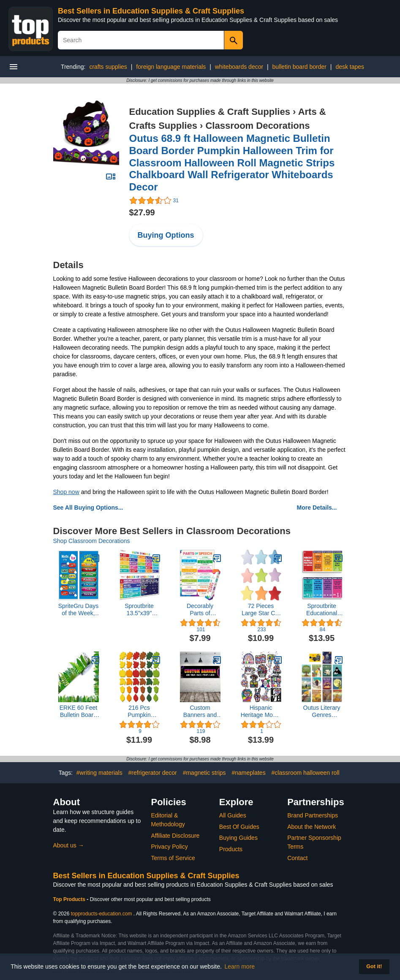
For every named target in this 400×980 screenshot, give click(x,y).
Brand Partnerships (313, 815)
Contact (297, 858)
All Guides (233, 815)
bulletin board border (299, 67)
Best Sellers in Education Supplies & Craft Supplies (151, 11)
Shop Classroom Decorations (92, 541)
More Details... (317, 508)
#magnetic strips (204, 773)
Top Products (70, 899)
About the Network (312, 827)
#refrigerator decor (153, 773)
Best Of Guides (239, 827)
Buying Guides (238, 838)
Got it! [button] (374, 966)
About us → (69, 845)
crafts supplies (108, 67)
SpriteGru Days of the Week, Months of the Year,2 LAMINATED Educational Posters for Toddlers (79, 610)
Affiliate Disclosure (176, 836)
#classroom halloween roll (306, 773)
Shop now (66, 492)
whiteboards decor (239, 67)
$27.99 (142, 212)
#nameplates (248, 773)
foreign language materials (171, 67)
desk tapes (350, 67)
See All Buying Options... (88, 508)
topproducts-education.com (102, 914)
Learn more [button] (240, 966)
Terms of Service (173, 858)
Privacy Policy (170, 847)
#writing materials (99, 773)
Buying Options (166, 235)
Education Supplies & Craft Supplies (210, 112)
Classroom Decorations (257, 126)
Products (231, 849)
